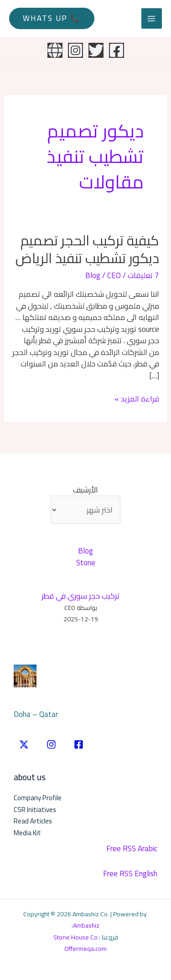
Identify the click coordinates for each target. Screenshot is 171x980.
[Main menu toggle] (152, 19)
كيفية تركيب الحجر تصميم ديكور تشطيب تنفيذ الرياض (87, 249)
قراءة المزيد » (137, 399)
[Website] (55, 50)
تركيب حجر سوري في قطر (80, 596)
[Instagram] (75, 50)
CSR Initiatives (35, 810)
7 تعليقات (143, 275)
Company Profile (38, 798)
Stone (86, 563)
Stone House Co (75, 937)
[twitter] (24, 744)
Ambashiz (86, 925)
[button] (52, 18)
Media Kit (27, 833)
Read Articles (33, 821)
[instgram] (51, 744)
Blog (93, 275)
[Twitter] (96, 50)
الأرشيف (85, 490)
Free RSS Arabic (132, 848)
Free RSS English (130, 873)
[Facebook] (117, 50)
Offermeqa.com (85, 949)
